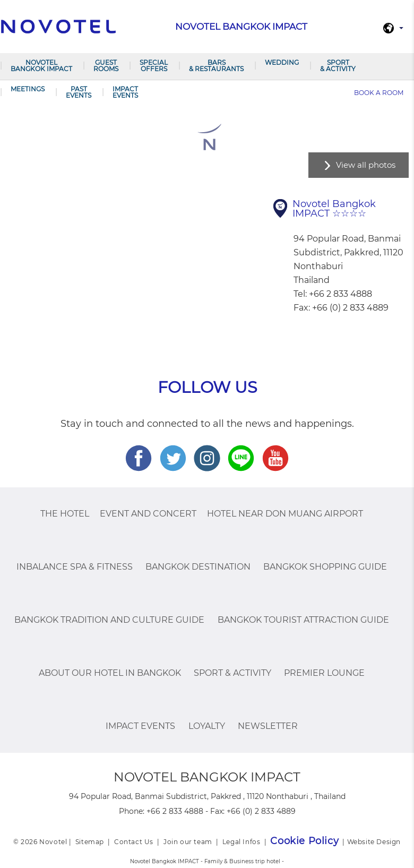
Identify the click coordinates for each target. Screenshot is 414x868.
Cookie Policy (304, 841)
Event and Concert (148, 514)
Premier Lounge (324, 673)
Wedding (282, 62)
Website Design (374, 842)
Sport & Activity (338, 66)
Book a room (379, 93)
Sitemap (90, 842)
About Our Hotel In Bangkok (110, 673)
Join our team (188, 842)
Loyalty (207, 726)
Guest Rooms (106, 66)
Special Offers (154, 66)
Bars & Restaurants (216, 66)
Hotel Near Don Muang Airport (285, 514)
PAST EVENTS (79, 92)
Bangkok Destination (198, 567)
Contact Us (134, 842)
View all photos (366, 165)
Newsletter (268, 726)
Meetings (28, 89)
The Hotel (65, 514)
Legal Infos (241, 842)
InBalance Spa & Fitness (75, 567)
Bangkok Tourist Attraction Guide (303, 620)
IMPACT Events (125, 92)
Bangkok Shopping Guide (325, 567)
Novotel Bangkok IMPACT (41, 66)
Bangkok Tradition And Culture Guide (109, 620)
